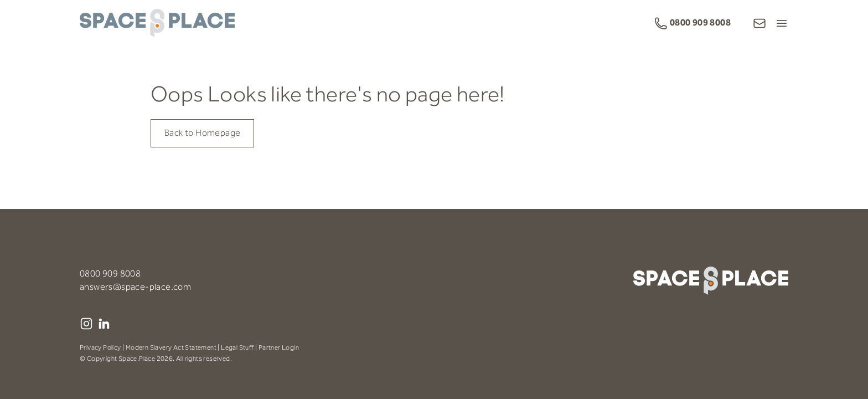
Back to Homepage (202, 133)
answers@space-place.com (135, 287)
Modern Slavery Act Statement (171, 348)
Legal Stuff (237, 348)
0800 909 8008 (110, 274)
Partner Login (279, 348)
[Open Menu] (782, 23)
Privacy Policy (100, 348)
